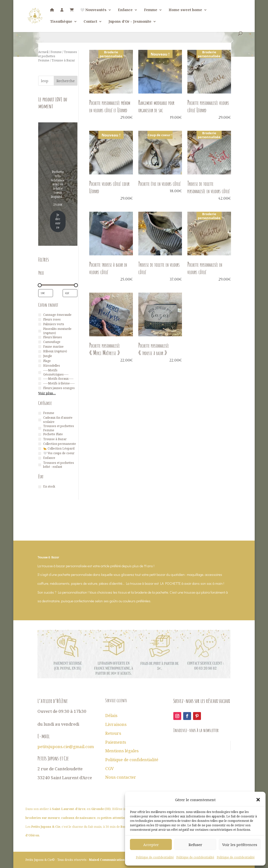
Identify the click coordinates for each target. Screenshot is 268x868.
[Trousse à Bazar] (40, 439)
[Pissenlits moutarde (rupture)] (40, 331)
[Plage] (40, 361)
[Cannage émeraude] (40, 315)
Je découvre (58, 221)
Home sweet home (185, 10)
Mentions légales (122, 751)
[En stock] (40, 487)
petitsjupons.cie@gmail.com (66, 746)
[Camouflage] (40, 342)
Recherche (66, 81)
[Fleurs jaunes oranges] (40, 388)
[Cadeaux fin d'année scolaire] (40, 420)
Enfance (125, 10)
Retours (113, 733)
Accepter (151, 845)
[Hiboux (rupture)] (40, 352)
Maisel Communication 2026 (111, 860)
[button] (258, 800)
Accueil (43, 52)
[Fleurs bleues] (40, 337)
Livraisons (116, 724)
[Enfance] (40, 458)
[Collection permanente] (40, 444)
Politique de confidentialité (155, 857)
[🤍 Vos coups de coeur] (40, 453)
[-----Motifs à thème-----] (40, 383)
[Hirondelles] (40, 366)
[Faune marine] (40, 347)
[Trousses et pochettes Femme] (40, 428)
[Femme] (40, 413)
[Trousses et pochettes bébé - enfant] (40, 465)
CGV (109, 768)
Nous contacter (121, 777)
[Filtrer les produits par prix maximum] (70, 293)
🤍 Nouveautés (93, 10)
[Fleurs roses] (40, 320)
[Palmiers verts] (40, 324)
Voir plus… (47, 393)
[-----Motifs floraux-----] (40, 379)
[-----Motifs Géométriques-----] (40, 373)
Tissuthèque (61, 22)
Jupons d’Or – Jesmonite (130, 22)
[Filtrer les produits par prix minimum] (46, 293)
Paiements (116, 742)
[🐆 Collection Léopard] (40, 449)
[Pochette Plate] (40, 434)
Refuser (195, 845)
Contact (90, 22)
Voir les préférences (240, 845)
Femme (151, 10)
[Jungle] (40, 356)
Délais (111, 715)
